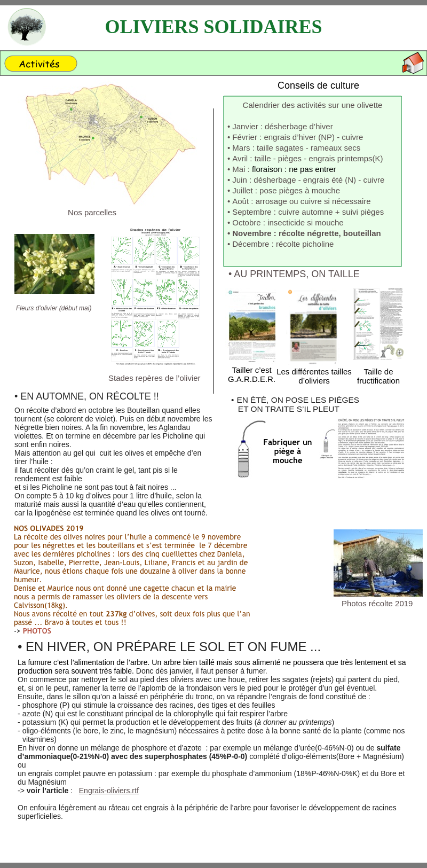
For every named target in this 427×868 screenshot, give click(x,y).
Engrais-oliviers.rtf (109, 791)
